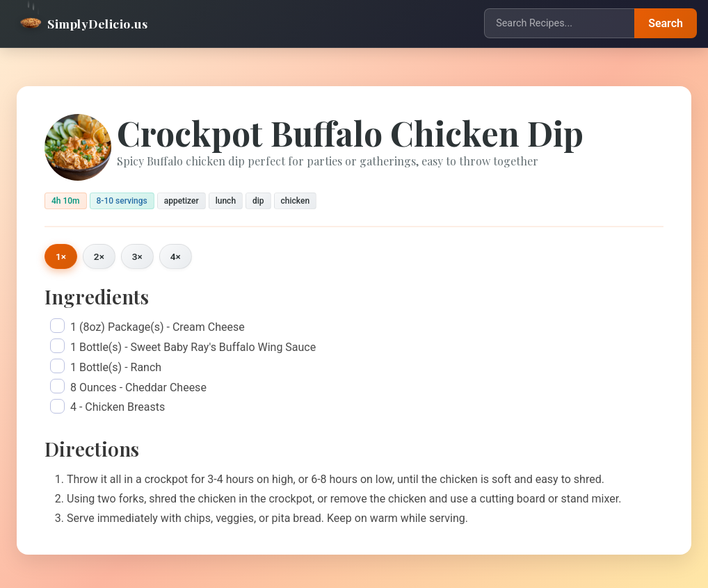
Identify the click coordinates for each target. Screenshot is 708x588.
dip (258, 201)
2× (99, 256)
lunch (226, 201)
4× (176, 256)
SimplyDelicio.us (83, 23)
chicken (296, 201)
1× (61, 256)
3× (137, 256)
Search (666, 23)
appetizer (182, 201)
